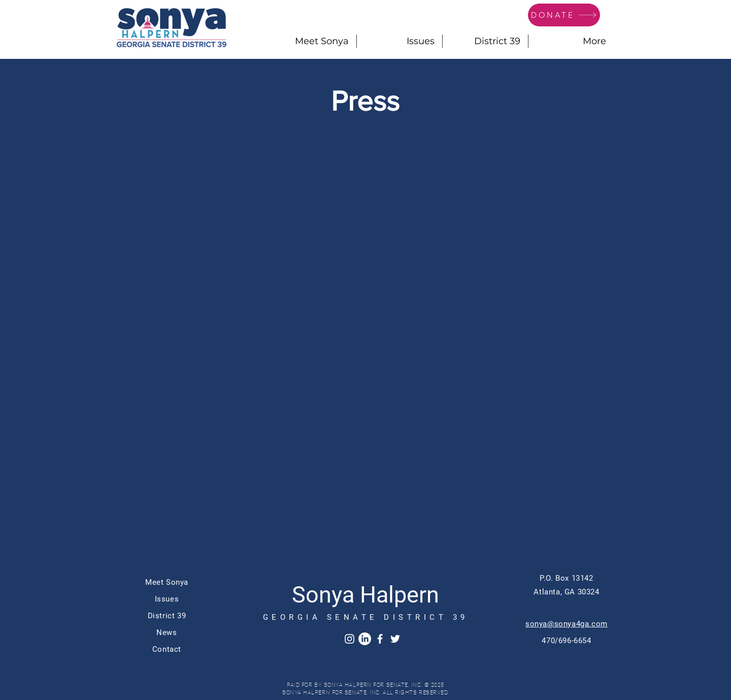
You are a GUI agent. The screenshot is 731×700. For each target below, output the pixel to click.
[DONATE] (564, 15)
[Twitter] (395, 639)
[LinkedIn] (365, 639)
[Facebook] (380, 639)
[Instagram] (350, 639)
